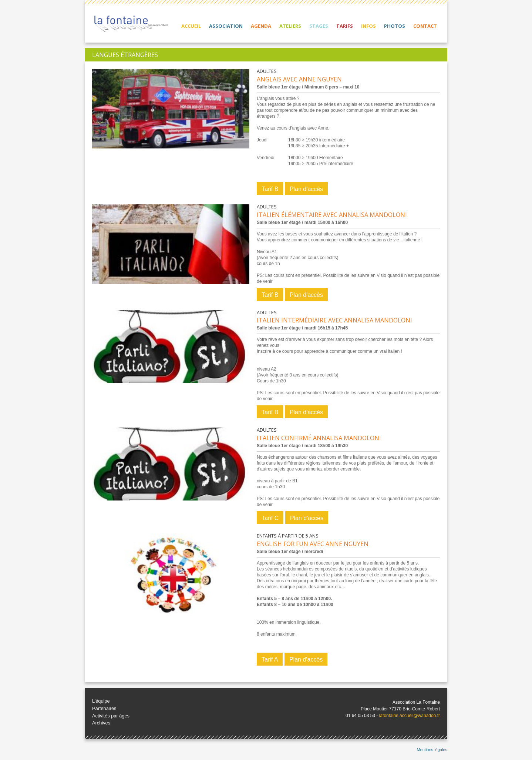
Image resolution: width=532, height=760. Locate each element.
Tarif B (270, 189)
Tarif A (270, 659)
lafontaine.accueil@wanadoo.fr (410, 716)
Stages (319, 26)
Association (226, 26)
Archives (101, 723)
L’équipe (101, 701)
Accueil (191, 26)
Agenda (261, 26)
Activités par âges (111, 716)
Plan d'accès (306, 189)
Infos (368, 26)
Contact (425, 26)
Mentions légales (432, 750)
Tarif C (270, 518)
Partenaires (104, 708)
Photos (395, 26)
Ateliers (290, 26)
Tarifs (345, 26)
